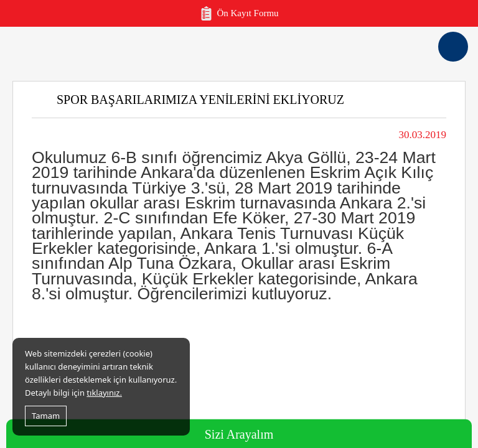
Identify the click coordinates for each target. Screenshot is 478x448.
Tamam (46, 416)
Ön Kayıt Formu (239, 13)
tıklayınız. (104, 393)
